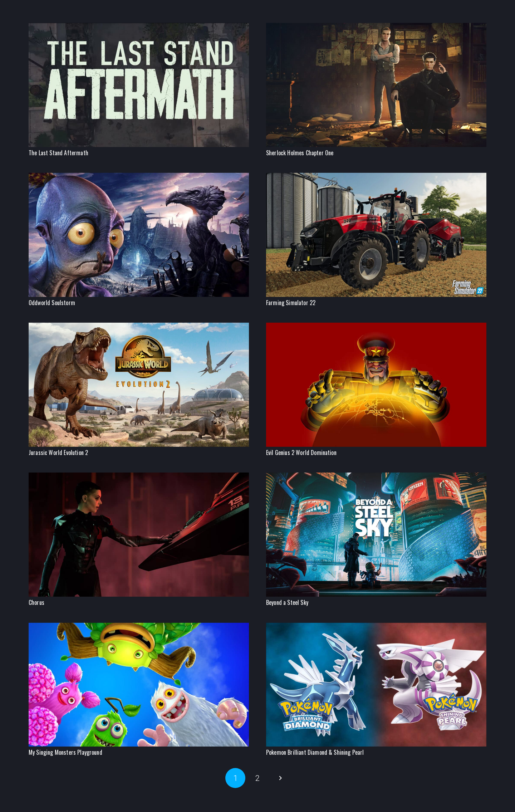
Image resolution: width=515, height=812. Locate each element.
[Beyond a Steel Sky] (376, 477)
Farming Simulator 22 (291, 303)
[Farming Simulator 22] (376, 177)
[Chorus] (139, 477)
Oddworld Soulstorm (52, 303)
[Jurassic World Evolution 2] (139, 327)
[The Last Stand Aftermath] (139, 27)
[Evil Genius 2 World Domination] (376, 327)
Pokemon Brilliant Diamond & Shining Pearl (315, 752)
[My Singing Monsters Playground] (139, 627)
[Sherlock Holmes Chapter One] (376, 27)
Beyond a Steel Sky (287, 602)
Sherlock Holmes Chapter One (300, 153)
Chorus (36, 602)
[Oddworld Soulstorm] (139, 177)
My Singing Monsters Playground (65, 752)
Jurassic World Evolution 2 (58, 453)
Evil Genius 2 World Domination (301, 453)
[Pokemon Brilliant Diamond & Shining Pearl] (376, 627)
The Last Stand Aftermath (58, 153)
